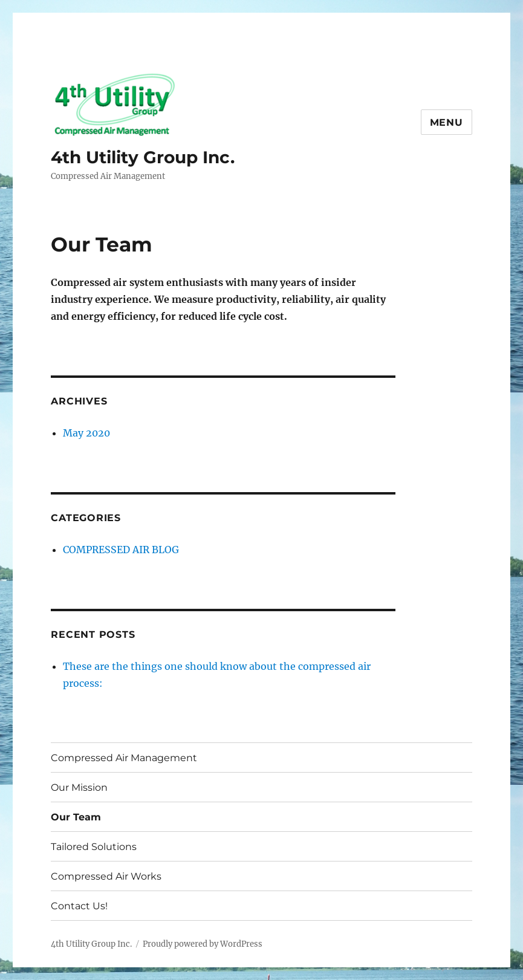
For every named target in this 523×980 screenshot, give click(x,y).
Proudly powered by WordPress (203, 944)
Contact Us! (79, 906)
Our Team (76, 817)
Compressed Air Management (124, 758)
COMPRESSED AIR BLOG (121, 550)
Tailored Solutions (94, 847)
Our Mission (79, 787)
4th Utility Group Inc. (143, 157)
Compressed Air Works (106, 876)
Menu (447, 122)
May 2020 (86, 433)
